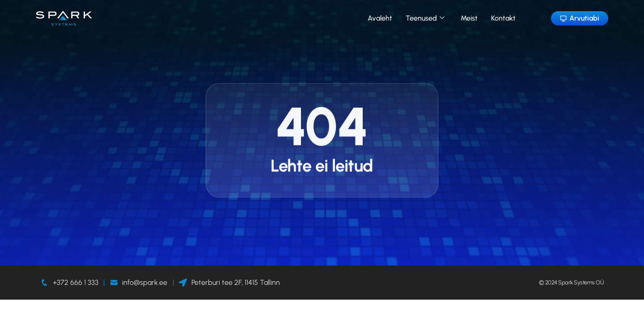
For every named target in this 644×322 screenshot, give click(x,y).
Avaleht (380, 18)
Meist (469, 18)
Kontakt (503, 18)
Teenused (425, 18)
